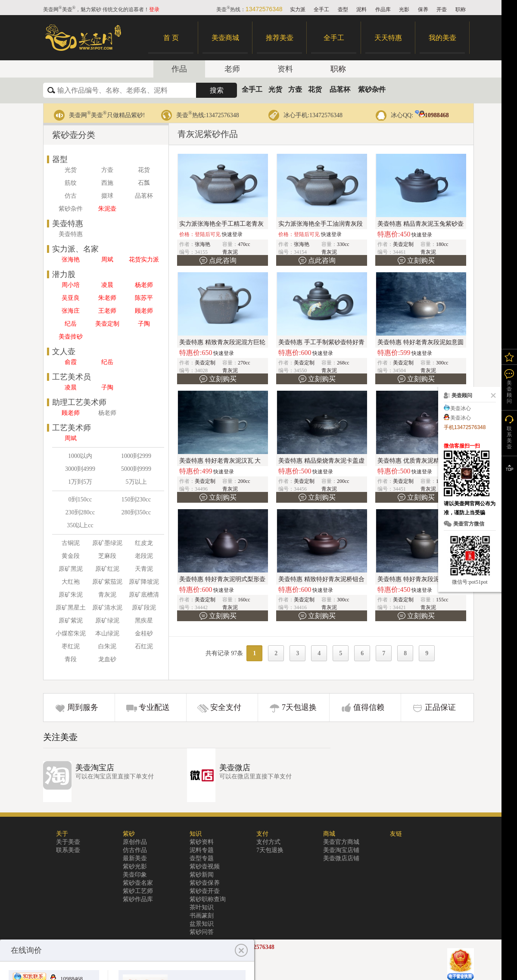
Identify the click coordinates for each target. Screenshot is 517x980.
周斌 (107, 260)
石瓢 (144, 183)
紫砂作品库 (138, 899)
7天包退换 (299, 707)
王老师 (107, 311)
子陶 (144, 324)
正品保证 (440, 707)
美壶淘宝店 (95, 768)
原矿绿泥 (107, 621)
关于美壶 (68, 842)
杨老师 (144, 285)
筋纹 (71, 183)
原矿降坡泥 (144, 582)
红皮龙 (144, 543)
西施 (107, 183)
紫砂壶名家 (138, 883)
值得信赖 (369, 707)
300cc (442, 363)
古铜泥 (71, 543)
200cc (244, 481)
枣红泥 (71, 646)
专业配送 (154, 707)
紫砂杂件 (372, 89)
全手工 (321, 9)
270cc (244, 363)
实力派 (298, 9)
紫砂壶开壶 (205, 891)
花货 (315, 89)
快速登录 (232, 234)
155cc (442, 600)
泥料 (361, 9)
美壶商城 (225, 38)
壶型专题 (202, 858)
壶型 (343, 9)
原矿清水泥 (107, 608)
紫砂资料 (202, 842)
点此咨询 (223, 260)
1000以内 (80, 456)
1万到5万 (80, 482)
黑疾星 (144, 621)
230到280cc (80, 512)
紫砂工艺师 (138, 891)
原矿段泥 (144, 608)
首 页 (171, 38)
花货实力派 (144, 260)
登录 (154, 9)
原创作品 (135, 842)
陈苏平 (144, 298)
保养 (423, 9)
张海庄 (71, 311)
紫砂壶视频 (205, 866)
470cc (244, 244)
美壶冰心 (461, 408)
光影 (404, 9)
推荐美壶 (280, 38)
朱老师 (107, 298)
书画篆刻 (202, 916)
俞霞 (71, 362)
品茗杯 (340, 89)
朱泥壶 (107, 209)
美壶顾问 (509, 392)
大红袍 (71, 582)
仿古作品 (135, 850)
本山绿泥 (107, 633)
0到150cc (80, 499)
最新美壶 (135, 858)
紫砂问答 (202, 932)
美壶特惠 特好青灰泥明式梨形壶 (222, 579)
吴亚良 (71, 298)
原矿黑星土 (71, 608)
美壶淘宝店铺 (341, 850)
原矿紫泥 (71, 621)
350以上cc (80, 525)
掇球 (107, 196)
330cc (343, 244)
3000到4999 (80, 469)
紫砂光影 (135, 866)
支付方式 (268, 842)
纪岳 (71, 324)
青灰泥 (107, 595)
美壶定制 (107, 324)
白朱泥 (107, 646)
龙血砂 (107, 659)
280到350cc (136, 512)
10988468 (432, 115)
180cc (442, 244)
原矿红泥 (107, 569)
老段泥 (144, 556)
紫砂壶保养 (205, 883)
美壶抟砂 (71, 337)
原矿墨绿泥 (107, 543)
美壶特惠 (71, 234)
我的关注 (509, 357)
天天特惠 (388, 38)
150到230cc (136, 499)
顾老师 (144, 311)
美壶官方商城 (341, 842)
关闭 (492, 395)
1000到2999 (136, 456)
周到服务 (83, 707)
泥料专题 (202, 850)
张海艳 (71, 260)
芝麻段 (107, 556)
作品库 (383, 9)
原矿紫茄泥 (107, 582)
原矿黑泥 (71, 569)
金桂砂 (144, 633)
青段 (71, 659)
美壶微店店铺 (341, 858)
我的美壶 (442, 38)
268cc (343, 363)
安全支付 (226, 707)
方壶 (295, 89)
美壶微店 (235, 768)
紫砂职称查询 (208, 899)
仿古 (71, 196)
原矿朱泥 (71, 595)
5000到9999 (136, 469)
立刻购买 (421, 260)
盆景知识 (202, 924)
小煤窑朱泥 (71, 633)
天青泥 (144, 569)
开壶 (442, 9)
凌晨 (107, 285)
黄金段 (71, 556)
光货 (275, 89)
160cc (244, 600)
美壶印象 (135, 875)
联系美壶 (68, 850)
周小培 (71, 285)
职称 (461, 9)
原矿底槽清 (144, 595)
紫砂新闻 (202, 875)
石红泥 (144, 646)
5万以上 (136, 482)
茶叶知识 (202, 907)
